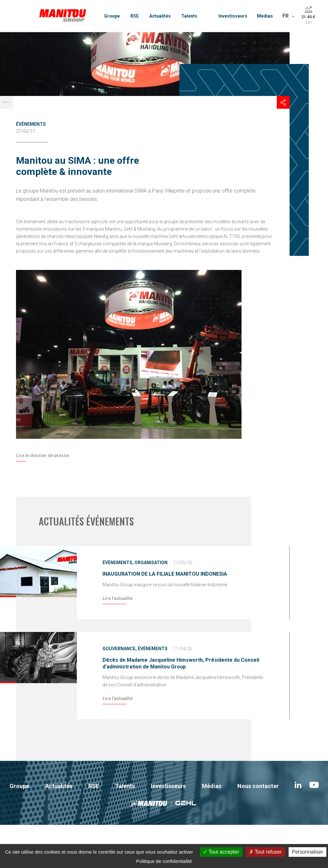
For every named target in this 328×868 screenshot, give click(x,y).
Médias (265, 16)
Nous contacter (258, 786)
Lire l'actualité (118, 598)
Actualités (160, 16)
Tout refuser (266, 852)
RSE (135, 16)
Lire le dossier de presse (42, 455)
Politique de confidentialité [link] (164, 861)
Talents (189, 16)
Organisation (151, 563)
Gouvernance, (120, 649)
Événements (31, 124)
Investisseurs (233, 16)
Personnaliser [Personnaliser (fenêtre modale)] (307, 852)
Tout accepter (221, 852)
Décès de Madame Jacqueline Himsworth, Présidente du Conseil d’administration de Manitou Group (181, 663)
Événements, (118, 563)
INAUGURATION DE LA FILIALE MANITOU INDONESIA (165, 574)
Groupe (112, 16)
